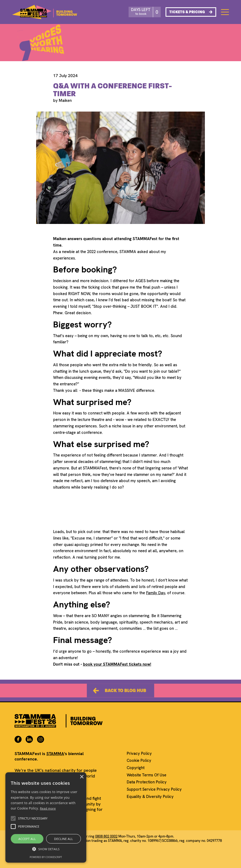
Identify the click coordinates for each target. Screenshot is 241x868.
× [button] (82, 777)
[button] (13, 818)
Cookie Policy (139, 761)
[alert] (46, 817)
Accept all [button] (27, 839)
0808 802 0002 (106, 836)
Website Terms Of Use (147, 775)
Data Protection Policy (147, 782)
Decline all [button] (64, 839)
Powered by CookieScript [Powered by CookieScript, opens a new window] (46, 857)
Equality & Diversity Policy (150, 797)
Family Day (156, 593)
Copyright (136, 768)
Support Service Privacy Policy (154, 789)
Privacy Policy (139, 754)
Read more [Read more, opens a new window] (48, 808)
